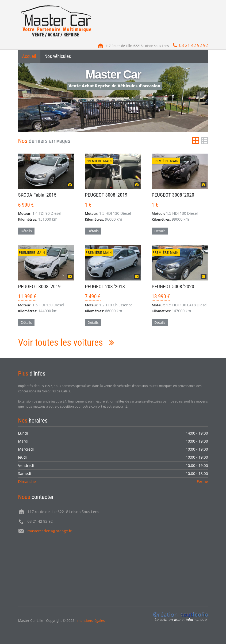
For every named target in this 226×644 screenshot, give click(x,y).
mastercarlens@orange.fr (50, 531)
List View (205, 141)
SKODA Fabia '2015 (37, 195)
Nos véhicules (58, 56)
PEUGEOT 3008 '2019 (106, 195)
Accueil (29, 56)
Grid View (196, 141)
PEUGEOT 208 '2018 (105, 286)
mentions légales (91, 620)
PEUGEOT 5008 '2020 (173, 286)
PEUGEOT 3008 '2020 (173, 195)
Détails (26, 231)
